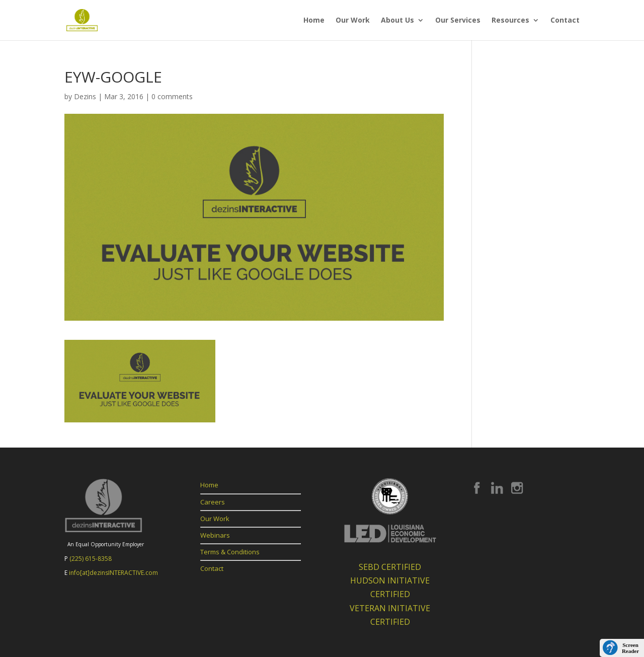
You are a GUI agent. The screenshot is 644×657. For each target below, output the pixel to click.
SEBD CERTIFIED (390, 567)
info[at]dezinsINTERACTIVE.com (113, 573)
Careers (213, 502)
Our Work (353, 21)
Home (314, 21)
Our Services (458, 21)
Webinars (215, 535)
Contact (565, 21)
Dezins (85, 96)
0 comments (172, 96)
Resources (510, 21)
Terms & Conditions (230, 552)
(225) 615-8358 (91, 559)
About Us (397, 21)
